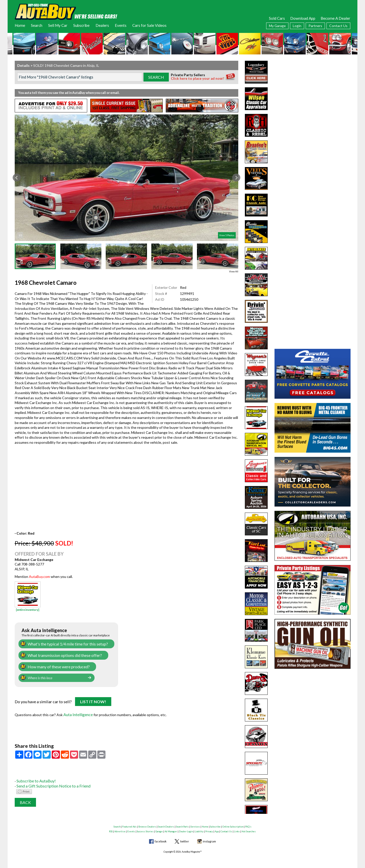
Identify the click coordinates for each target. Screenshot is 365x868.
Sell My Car (58, 25)
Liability (199, 829)
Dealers (102, 25)
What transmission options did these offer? (62, 654)
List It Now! (93, 700)
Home (20, 25)
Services (195, 824)
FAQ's (248, 824)
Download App (303, 18)
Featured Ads (129, 824)
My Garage (277, 26)
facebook (161, 839)
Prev (17, 178)
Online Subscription (233, 824)
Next (236, 178)
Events (121, 25)
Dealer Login (186, 829)
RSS (111, 829)
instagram (209, 839)
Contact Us (338, 26)
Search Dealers (166, 824)
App (217, 829)
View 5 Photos (227, 235)
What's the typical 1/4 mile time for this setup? (65, 644)
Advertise (120, 829)
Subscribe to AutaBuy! (34, 778)
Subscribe (81, 25)
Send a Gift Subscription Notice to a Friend (50, 783)
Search (37, 25)
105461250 (189, 299)
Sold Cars (277, 18)
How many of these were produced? (56, 665)
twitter (185, 839)
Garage (159, 829)
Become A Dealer (335, 18)
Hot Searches (249, 829)
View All (234, 271)
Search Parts (182, 824)
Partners (315, 26)
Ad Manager (171, 829)
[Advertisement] (313, 92)
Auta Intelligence (77, 712)
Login (297, 26)
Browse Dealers (147, 824)
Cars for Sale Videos (149, 25)
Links (237, 829)
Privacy (209, 829)
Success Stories (145, 829)
